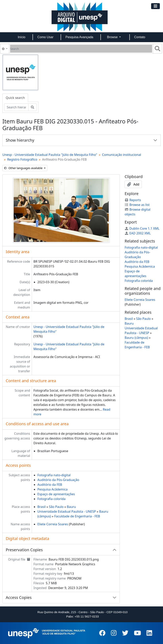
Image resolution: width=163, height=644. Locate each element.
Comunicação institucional (122, 155)
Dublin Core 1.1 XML (142, 228)
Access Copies (19, 597)
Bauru (71, 507)
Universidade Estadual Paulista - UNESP (67, 511)
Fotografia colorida (51, 499)
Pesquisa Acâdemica (53, 489)
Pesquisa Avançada (79, 37)
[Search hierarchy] (16, 107)
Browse (113, 37)
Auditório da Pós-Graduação (58, 480)
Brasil (42, 507)
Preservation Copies (24, 550)
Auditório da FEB (50, 485)
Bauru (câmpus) (136, 338)
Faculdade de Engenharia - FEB (77, 516)
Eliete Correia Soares (53, 524)
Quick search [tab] (15, 98)
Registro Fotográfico (22, 159)
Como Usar (45, 37)
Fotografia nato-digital (54, 475)
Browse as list (137, 205)
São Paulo (56, 507)
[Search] (81, 49)
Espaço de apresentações (56, 494)
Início (22, 37)
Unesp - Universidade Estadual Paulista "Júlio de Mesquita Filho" (50, 155)
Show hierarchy (20, 140)
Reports (133, 200)
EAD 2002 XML (138, 233)
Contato (140, 37)
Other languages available (24, 168)
